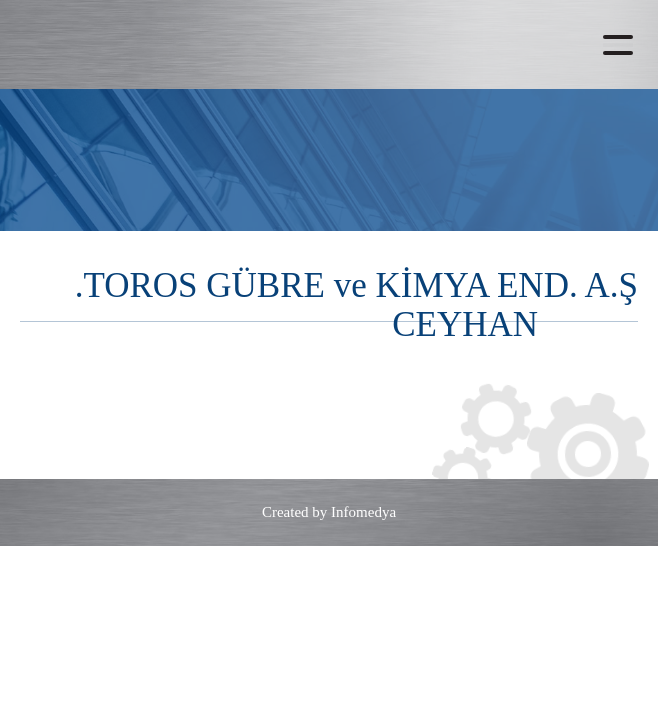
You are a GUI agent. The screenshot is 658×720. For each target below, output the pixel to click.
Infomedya (363, 512)
